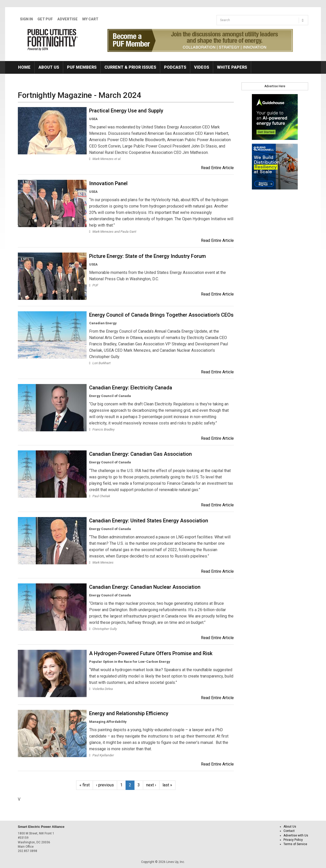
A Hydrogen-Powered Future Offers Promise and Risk (151, 653)
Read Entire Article (217, 168)
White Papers (232, 67)
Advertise (67, 19)
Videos (202, 67)
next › (151, 785)
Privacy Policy (293, 840)
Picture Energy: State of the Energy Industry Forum (147, 256)
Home (24, 67)
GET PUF (45, 19)
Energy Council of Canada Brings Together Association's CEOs (161, 315)
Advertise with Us (296, 835)
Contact (289, 831)
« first (85, 785)
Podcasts (175, 67)
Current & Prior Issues (130, 67)
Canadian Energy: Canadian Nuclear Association (145, 587)
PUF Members (82, 67)
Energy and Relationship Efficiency (129, 713)
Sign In (26, 19)
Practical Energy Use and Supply (126, 111)
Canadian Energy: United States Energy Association (149, 521)
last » (167, 785)
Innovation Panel (108, 183)
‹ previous (105, 785)
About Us (49, 67)
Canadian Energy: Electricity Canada (131, 388)
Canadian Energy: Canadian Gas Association (140, 454)
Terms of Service (295, 844)
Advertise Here (275, 86)
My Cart (90, 19)
